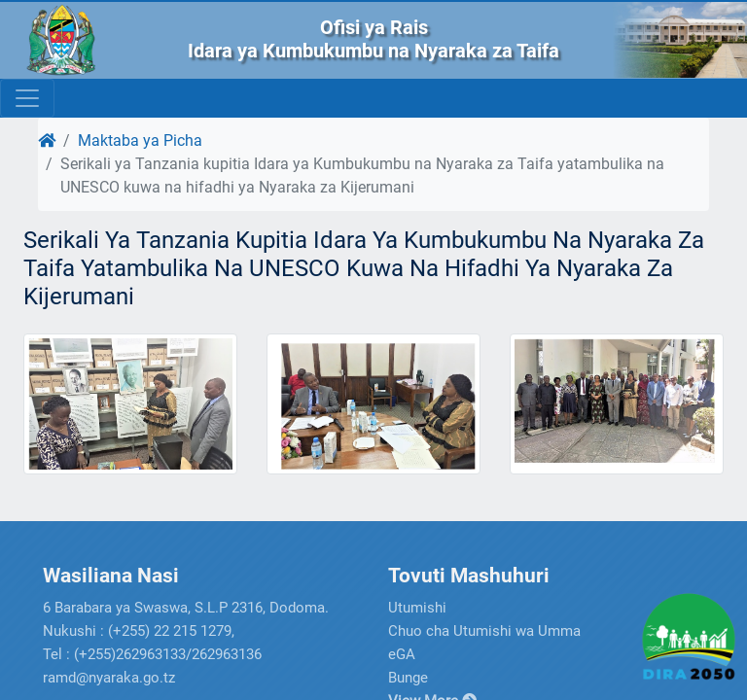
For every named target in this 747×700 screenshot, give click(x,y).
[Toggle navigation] (27, 98)
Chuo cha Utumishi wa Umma (484, 631)
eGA (402, 654)
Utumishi (417, 608)
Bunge (408, 678)
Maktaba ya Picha (140, 140)
